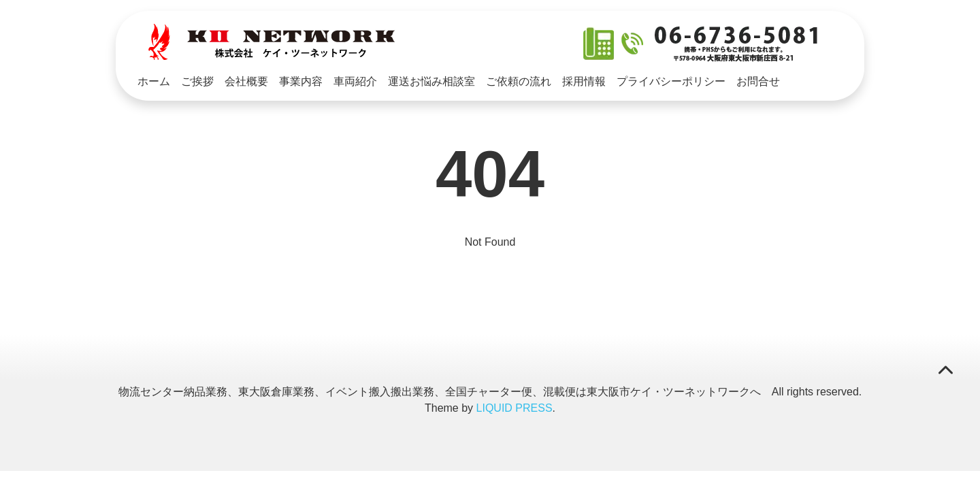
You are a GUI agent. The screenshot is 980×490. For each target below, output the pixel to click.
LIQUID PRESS (514, 408)
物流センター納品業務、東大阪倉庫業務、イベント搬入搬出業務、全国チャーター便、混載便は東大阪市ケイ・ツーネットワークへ (440, 392)
